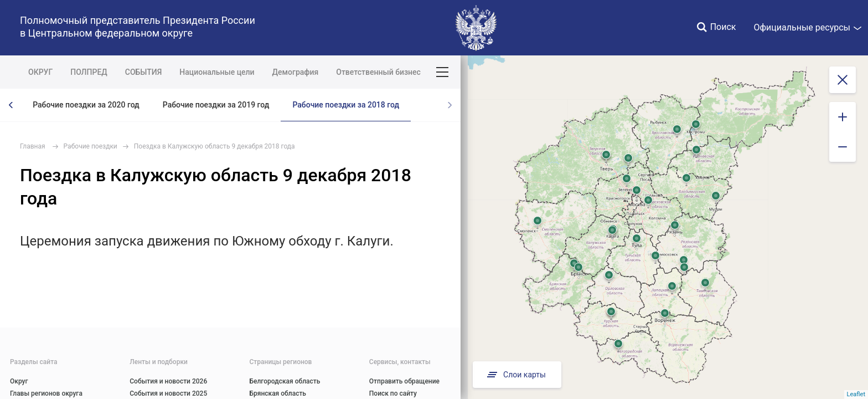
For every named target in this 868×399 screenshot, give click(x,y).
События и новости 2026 (168, 381)
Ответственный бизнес (378, 72)
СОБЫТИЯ (144, 72)
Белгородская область (285, 381)
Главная (33, 146)
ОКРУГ (40, 72)
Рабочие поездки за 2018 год (346, 105)
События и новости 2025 (168, 393)
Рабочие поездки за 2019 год (216, 105)
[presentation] (11, 105)
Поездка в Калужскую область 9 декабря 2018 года (215, 146)
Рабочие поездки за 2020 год (86, 105)
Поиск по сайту (393, 393)
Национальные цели (217, 72)
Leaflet (856, 394)
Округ (19, 381)
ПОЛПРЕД (89, 72)
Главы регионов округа (46, 393)
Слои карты (515, 375)
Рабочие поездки (91, 146)
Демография (296, 72)
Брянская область (278, 393)
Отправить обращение (404, 381)
